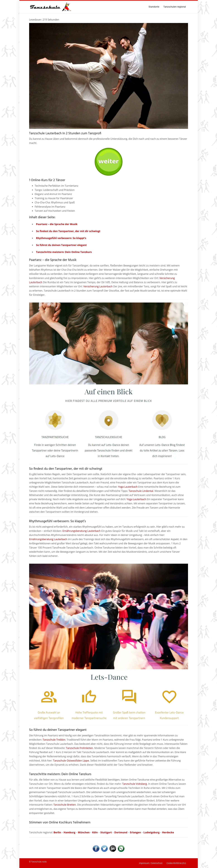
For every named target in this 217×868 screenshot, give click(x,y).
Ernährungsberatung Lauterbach (82, 531)
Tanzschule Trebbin (54, 740)
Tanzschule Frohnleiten (79, 748)
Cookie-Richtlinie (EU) (176, 863)
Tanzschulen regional (175, 7)
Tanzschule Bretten (65, 805)
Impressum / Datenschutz (151, 863)
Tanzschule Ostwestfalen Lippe (71, 760)
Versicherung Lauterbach (98, 286)
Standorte (154, 7)
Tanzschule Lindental (141, 491)
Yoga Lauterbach (128, 487)
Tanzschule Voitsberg (134, 784)
